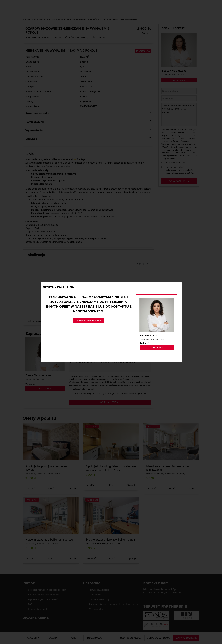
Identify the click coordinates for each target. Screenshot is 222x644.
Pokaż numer (157, 347)
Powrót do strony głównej (89, 321)
